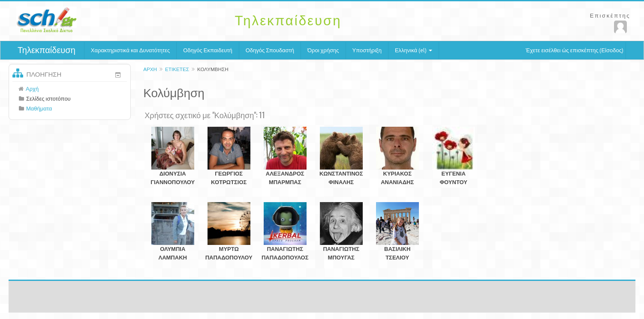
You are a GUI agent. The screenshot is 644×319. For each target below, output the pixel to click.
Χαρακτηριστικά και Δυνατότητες (130, 50)
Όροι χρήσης (323, 50)
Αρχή (150, 69)
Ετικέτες (177, 69)
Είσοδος (611, 50)
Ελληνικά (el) (414, 50)
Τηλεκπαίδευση (47, 50)
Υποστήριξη (367, 50)
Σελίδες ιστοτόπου (48, 99)
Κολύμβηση (213, 69)
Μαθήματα (39, 109)
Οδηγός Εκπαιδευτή (208, 50)
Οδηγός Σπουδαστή (270, 50)
